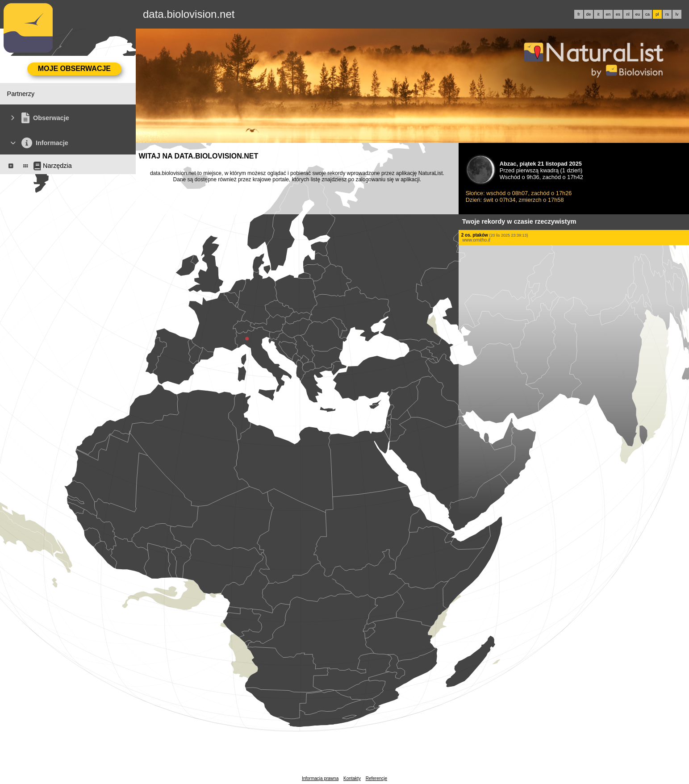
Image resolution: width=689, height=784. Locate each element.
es (618, 14)
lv (677, 14)
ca (647, 14)
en (608, 14)
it (599, 14)
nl (628, 14)
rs (667, 14)
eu (638, 14)
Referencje (376, 778)
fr (579, 14)
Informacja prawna (320, 778)
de (589, 14)
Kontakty (352, 778)
